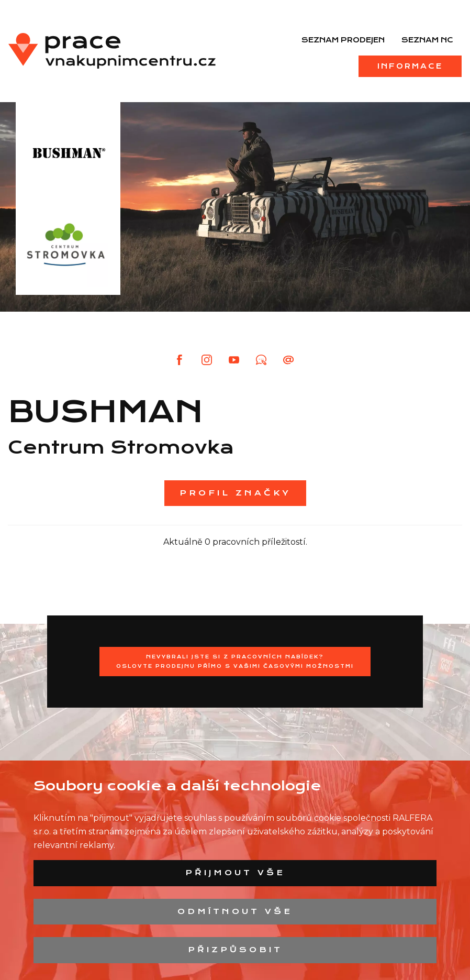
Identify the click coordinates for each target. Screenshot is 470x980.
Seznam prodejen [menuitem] (343, 40)
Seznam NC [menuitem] (427, 40)
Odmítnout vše (235, 911)
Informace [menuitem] (410, 66)
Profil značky (235, 493)
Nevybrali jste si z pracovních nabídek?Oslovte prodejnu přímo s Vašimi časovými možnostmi (235, 661)
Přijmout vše (235, 873)
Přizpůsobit (235, 950)
